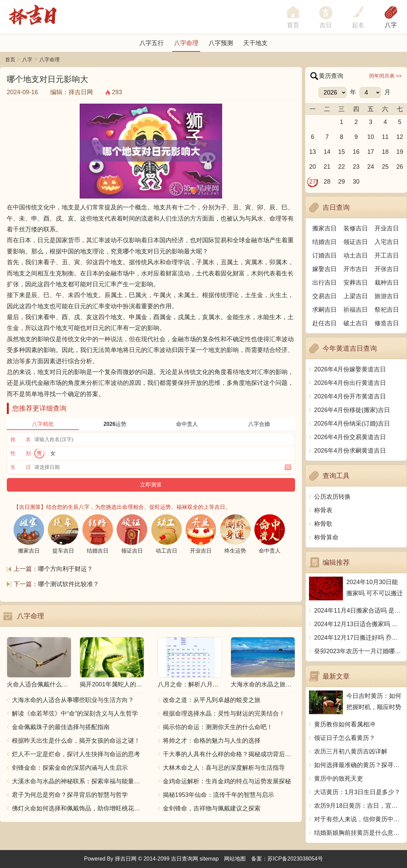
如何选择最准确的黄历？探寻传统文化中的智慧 (359, 765)
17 (371, 152)
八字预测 (221, 43)
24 (371, 167)
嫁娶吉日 (325, 269)
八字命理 (186, 43)
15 (342, 152)
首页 (10, 59)
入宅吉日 (387, 242)
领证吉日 (356, 242)
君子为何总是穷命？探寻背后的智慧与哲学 (70, 795)
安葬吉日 (356, 283)
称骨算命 (326, 537)
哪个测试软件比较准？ (69, 584)
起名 (358, 25)
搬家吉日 (325, 228)
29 (342, 182)
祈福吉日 (356, 310)
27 (312, 182)
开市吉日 (356, 269)
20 (312, 167)
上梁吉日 (356, 296)
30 (356, 182)
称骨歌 (323, 524)
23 (356, 167)
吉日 (326, 25)
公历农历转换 (332, 497)
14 (327, 152)
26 (400, 167)
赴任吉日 (325, 323)
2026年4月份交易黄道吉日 (350, 437)
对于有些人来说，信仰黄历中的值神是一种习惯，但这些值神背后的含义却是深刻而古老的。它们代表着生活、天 (359, 819)
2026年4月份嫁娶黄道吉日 (350, 369)
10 (371, 137)
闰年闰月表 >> (385, 76)
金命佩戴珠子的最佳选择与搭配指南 (61, 727)
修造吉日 (387, 323)
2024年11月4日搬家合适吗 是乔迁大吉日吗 (359, 611)
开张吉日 (387, 269)
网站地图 (235, 859)
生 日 (21, 467)
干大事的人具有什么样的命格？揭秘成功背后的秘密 (229, 754)
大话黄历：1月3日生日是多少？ (357, 792)
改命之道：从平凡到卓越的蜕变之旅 (212, 700)
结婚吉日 (325, 242)
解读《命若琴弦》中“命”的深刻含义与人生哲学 (75, 714)
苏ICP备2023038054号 (295, 859)
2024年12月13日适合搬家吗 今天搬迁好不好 (359, 624)
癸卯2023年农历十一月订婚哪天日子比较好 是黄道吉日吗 (359, 651)
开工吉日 (387, 255)
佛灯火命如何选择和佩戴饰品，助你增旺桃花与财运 (78, 808)
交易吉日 (325, 296)
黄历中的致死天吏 (338, 779)
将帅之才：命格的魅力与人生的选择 (212, 741)
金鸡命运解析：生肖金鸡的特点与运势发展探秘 (227, 781)
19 (400, 152)
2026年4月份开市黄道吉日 (350, 396)
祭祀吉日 (387, 310)
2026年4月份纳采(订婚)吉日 (352, 423)
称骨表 (323, 510)
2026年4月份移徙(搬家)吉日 (352, 410)
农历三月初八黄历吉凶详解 (351, 751)
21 (327, 167)
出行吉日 (325, 283)
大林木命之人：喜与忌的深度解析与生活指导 (224, 768)
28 (327, 182)
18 (385, 152)
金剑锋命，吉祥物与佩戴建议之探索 (212, 808)
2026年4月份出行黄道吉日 (350, 383)
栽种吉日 (387, 283)
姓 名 (21, 439)
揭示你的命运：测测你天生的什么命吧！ (218, 727)
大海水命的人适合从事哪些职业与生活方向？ (73, 700)
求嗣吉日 (325, 310)
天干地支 (255, 43)
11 (385, 137)
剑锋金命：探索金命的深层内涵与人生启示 (70, 768)
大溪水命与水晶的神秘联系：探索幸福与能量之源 (78, 781)
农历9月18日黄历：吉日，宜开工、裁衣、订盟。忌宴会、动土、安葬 (359, 806)
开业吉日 (387, 228)
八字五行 (152, 43)
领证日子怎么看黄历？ (345, 738)
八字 (391, 25)
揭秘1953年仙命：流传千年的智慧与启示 (218, 795)
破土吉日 (356, 323)
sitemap (209, 859)
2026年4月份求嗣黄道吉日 (350, 451)
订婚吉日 (325, 255)
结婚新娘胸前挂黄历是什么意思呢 (359, 833)
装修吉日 (356, 228)
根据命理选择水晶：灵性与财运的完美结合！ (224, 714)
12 (400, 137)
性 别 (21, 453)
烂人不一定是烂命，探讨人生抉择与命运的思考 (76, 754)
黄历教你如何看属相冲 (345, 724)
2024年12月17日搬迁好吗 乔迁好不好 (359, 638)
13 (312, 152)
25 (385, 167)
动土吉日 (356, 255)
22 (342, 167)
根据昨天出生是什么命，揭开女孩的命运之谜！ (76, 741)
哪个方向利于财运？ (65, 569)
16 (356, 152)
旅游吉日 (387, 296)
